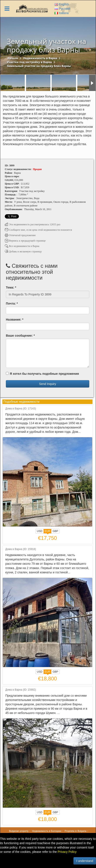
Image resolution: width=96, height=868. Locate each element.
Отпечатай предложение (20, 235)
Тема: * (11, 287)
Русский (62, 9)
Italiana (62, 13)
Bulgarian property (19, 831)
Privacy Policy (67, 852)
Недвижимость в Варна (40, 58)
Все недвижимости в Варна (22, 246)
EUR (47, 532)
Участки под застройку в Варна (29, 62)
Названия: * (15, 320)
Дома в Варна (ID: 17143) (21, 409)
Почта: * (12, 303)
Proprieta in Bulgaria (76, 831)
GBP (55, 531)
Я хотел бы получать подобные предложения (42, 374)
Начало (13, 58)
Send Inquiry (48, 384)
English (62, 4)
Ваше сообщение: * (20, 336)
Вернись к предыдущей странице (25, 241)
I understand (85, 861)
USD (39, 531)
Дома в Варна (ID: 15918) (21, 549)
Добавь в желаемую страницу (23, 251)
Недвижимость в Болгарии (47, 831)
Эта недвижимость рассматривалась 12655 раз (33, 224)
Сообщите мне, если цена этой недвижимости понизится (38, 230)
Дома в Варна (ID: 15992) (21, 690)
